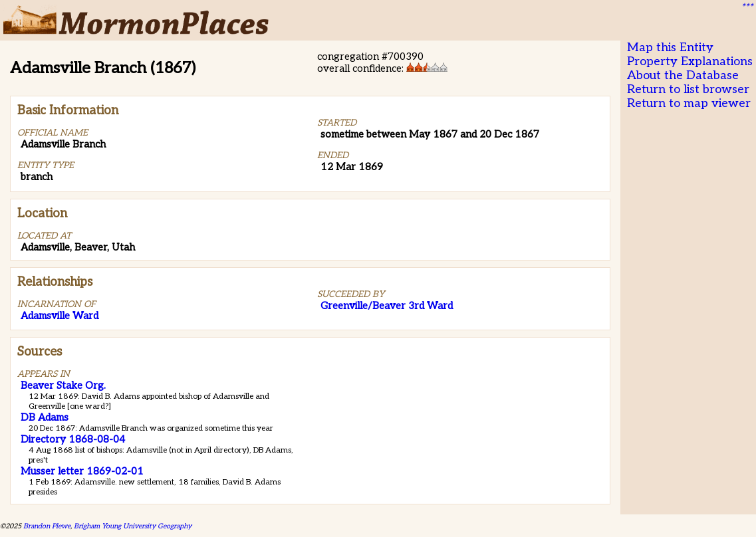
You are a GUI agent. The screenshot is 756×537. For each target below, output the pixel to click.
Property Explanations (690, 61)
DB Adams (45, 417)
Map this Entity (670, 48)
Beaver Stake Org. (63, 385)
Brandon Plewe (47, 526)
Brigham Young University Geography (133, 526)
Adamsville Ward (60, 316)
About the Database (683, 75)
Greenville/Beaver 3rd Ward (387, 306)
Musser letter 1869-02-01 (82, 471)
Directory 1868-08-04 (73, 439)
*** (747, 7)
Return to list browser (688, 89)
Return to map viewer (689, 103)
